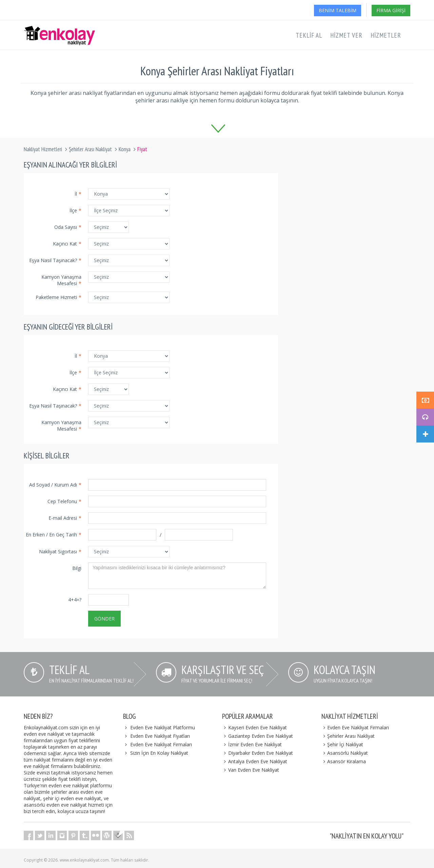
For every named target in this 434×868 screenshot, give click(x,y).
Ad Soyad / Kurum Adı (55, 485)
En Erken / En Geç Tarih (54, 535)
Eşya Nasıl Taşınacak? (55, 260)
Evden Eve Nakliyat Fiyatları (160, 736)
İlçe (75, 210)
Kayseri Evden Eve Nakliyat (254, 727)
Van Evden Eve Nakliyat (251, 770)
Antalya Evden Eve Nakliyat (255, 761)
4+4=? (75, 600)
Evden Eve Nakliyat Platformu (163, 727)
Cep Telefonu (64, 501)
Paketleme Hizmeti (58, 297)
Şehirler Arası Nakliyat (90, 149)
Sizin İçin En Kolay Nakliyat (159, 753)
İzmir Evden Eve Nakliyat (252, 744)
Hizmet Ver (346, 35)
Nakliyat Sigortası (60, 551)
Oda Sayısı (68, 227)
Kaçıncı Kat (67, 244)
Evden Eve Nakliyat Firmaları (161, 744)
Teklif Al (309, 35)
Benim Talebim (338, 10)
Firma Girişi (391, 10)
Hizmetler (386, 35)
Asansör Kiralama (344, 761)
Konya (125, 149)
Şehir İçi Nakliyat (342, 744)
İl (78, 194)
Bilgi (77, 568)
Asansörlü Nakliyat (345, 753)
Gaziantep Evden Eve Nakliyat (258, 736)
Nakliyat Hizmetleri (43, 149)
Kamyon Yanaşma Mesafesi (61, 280)
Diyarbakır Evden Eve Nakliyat (258, 753)
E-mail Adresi (65, 518)
